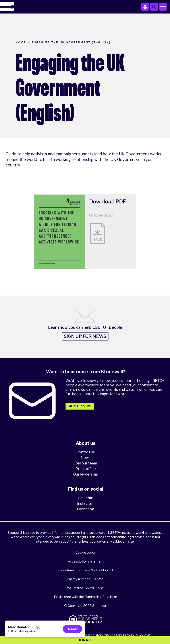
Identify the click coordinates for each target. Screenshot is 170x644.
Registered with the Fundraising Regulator (86, 597)
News (86, 458)
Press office (86, 469)
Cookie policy (86, 553)
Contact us (86, 452)
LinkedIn (86, 498)
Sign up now (80, 406)
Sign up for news (85, 336)
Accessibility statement (86, 561)
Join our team (86, 463)
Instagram (86, 504)
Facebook (86, 509)
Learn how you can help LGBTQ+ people (85, 327)
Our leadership (86, 474)
